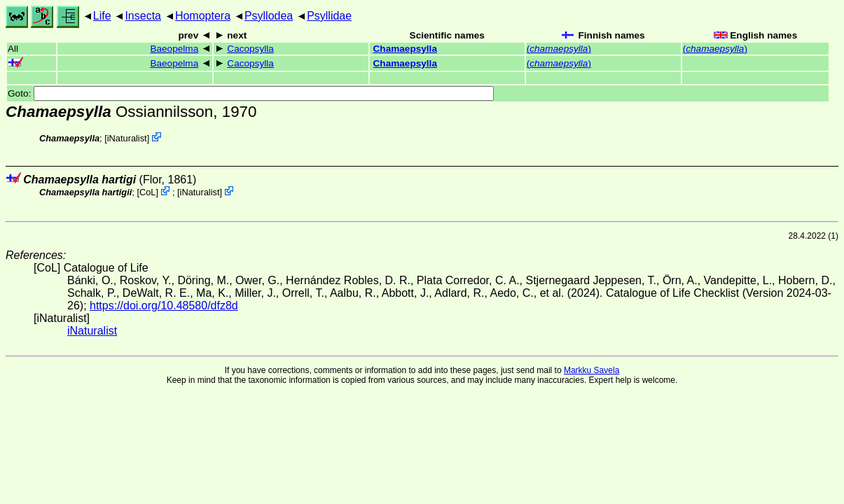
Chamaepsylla (405, 49)
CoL (147, 192)
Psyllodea (269, 16)
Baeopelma (174, 49)
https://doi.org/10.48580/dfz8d (164, 306)
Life (102, 16)
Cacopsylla (250, 49)
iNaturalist (127, 138)
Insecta (143, 16)
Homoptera (203, 16)
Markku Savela (592, 370)
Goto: (251, 93)
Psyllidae (329, 16)
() (559, 49)
